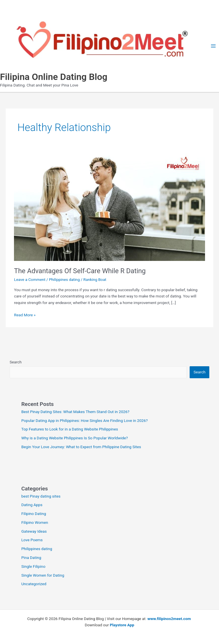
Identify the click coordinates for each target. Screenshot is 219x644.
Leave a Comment (30, 279)
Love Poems (32, 540)
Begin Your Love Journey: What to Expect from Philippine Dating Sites (81, 447)
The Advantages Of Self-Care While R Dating (80, 271)
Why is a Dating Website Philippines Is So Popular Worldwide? (75, 438)
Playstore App (122, 625)
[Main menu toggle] (213, 46)
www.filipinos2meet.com (170, 619)
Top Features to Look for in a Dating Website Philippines (70, 429)
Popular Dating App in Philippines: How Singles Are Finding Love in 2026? (85, 420)
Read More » (25, 315)
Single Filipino (34, 566)
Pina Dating (31, 558)
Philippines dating (64, 279)
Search (16, 362)
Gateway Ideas (34, 531)
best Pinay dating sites (41, 496)
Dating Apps (32, 505)
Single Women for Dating (43, 575)
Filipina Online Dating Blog (54, 77)
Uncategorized (34, 584)
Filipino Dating (34, 514)
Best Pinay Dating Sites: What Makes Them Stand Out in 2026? (75, 412)
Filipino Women (35, 522)
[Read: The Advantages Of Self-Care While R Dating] (109, 207)
